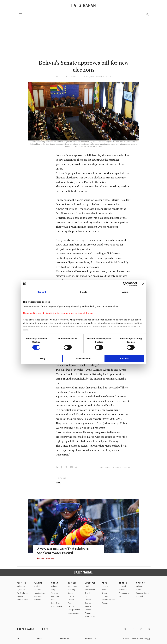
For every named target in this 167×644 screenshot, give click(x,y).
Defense (71, 606)
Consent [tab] (42, 292)
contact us (91, 638)
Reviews (105, 603)
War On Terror (22, 593)
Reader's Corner (143, 593)
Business (73, 583)
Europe (54, 590)
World (54, 583)
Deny (43, 359)
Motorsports (124, 593)
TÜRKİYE (38, 583)
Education (38, 590)
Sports (123, 583)
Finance (71, 596)
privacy (40, 638)
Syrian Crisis (56, 603)
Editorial (139, 596)
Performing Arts (108, 600)
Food (87, 596)
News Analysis (22, 600)
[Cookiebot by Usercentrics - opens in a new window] (125, 284)
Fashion (88, 600)
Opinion (141, 583)
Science (88, 603)
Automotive (72, 586)
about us (65, 638)
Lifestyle (90, 583)
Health (88, 586)
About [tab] (125, 292)
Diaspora (37, 600)
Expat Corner (90, 616)
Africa (53, 600)
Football (122, 586)
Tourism (71, 600)
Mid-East (54, 586)
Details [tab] (84, 292)
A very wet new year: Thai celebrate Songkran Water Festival (63, 551)
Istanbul (37, 586)
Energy (70, 593)
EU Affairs (20, 596)
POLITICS (21, 583)
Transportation (74, 610)
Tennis (122, 596)
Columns (140, 586)
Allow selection (83, 359)
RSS (114, 638)
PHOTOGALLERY (47, 559)
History (88, 610)
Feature (88, 613)
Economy (71, 590)
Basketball (123, 590)
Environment (90, 590)
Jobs (19, 638)
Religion (88, 606)
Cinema (105, 586)
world (58, 482)
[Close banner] (143, 284)
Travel (87, 593)
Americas (54, 593)
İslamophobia (56, 606)
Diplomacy (21, 586)
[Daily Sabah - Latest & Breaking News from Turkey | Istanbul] (83, 5)
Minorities (38, 596)
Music (104, 590)
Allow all (124, 359)
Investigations (39, 593)
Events (104, 593)
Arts (105, 583)
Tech (70, 603)
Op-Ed (139, 590)
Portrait (105, 596)
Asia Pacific (55, 596)
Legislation (21, 590)
